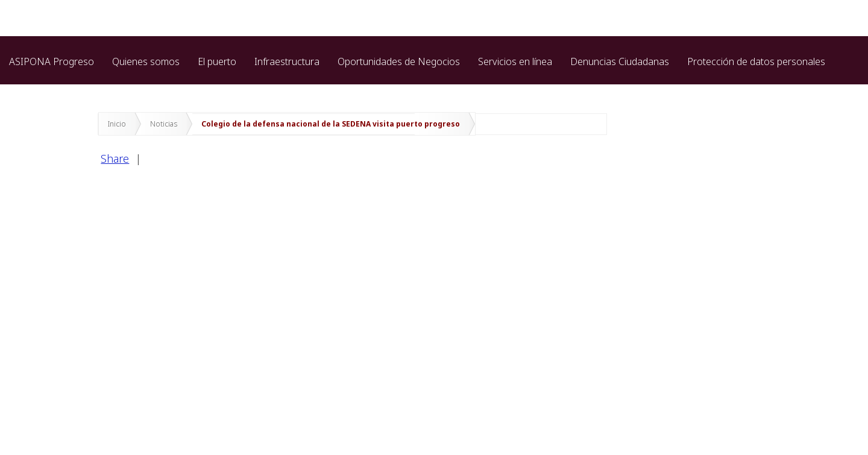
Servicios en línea (515, 61)
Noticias (164, 124)
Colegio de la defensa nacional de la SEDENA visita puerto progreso (331, 124)
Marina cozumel (44, 89)
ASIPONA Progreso (52, 61)
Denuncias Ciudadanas (620, 61)
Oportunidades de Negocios (399, 61)
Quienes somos (146, 61)
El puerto (217, 61)
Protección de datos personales (756, 61)
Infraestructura (287, 61)
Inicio (117, 124)
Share (115, 158)
